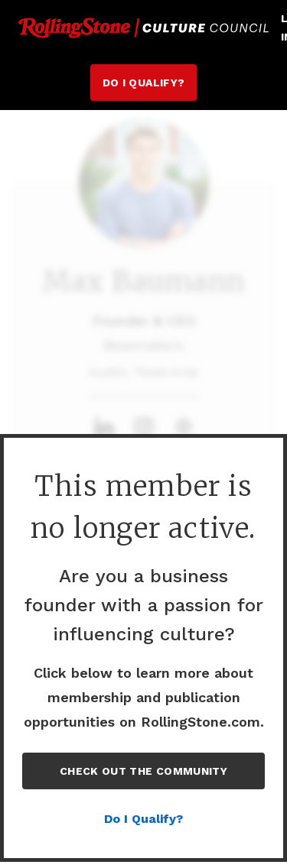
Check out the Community (143, 771)
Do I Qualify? (144, 83)
